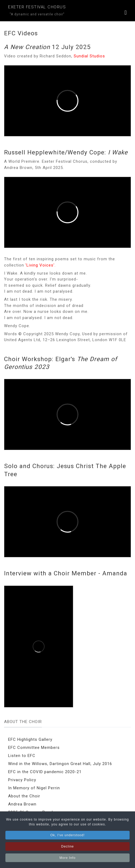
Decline (67, 848)
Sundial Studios (89, 56)
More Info (67, 859)
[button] (126, 13)
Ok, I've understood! (67, 837)
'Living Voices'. (40, 265)
